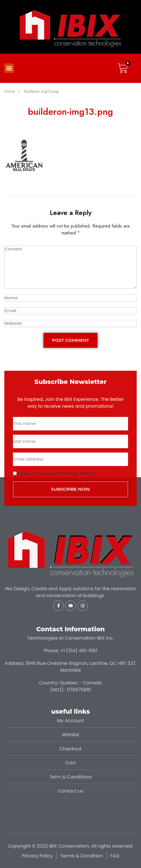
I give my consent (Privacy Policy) (57, 474)
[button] (9, 68)
